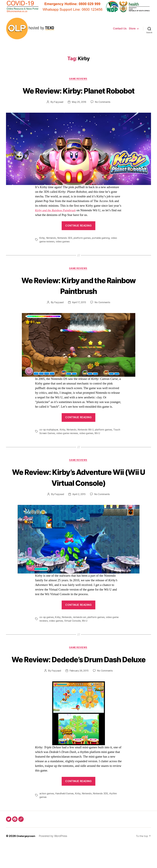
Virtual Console (73, 633)
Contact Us (120, 28)
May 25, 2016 (79, 113)
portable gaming (102, 249)
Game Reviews (79, 79)
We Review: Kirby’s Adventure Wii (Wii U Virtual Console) (78, 489)
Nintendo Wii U (86, 441)
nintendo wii (80, 629)
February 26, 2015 (79, 694)
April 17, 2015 (79, 314)
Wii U (99, 445)
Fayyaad (58, 113)
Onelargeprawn (27, 860)
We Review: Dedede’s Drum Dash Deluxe (78, 677)
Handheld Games (65, 817)
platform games (82, 249)
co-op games (47, 629)
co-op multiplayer (49, 441)
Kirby (42, 249)
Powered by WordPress (55, 860)
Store (132, 28)
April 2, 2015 (79, 506)
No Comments (103, 113)
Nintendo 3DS (65, 249)
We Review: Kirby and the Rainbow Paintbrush (78, 297)
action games (47, 817)
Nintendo (51, 249)
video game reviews (68, 445)
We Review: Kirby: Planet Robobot (78, 96)
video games (63, 253)
